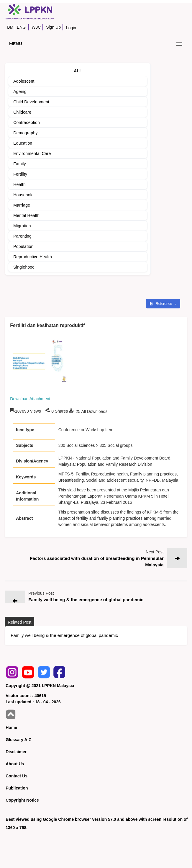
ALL (78, 71)
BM (10, 27)
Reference (161, 304)
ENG (21, 27)
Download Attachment (30, 399)
